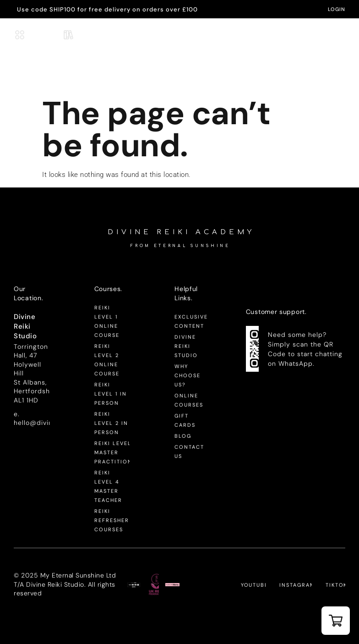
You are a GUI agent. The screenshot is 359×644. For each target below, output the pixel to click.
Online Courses (189, 400)
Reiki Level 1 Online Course (107, 321)
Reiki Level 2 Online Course (107, 360)
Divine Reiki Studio (186, 346)
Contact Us (189, 451)
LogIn (337, 9)
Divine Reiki (181, 32)
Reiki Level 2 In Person (111, 423)
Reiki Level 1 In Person (111, 394)
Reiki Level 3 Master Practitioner (112, 452)
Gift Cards (185, 420)
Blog (183, 436)
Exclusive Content (191, 321)
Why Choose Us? (188, 375)
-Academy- (181, 40)
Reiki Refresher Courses (112, 520)
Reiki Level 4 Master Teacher (108, 486)
